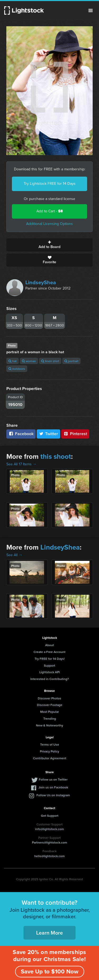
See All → (14, 555)
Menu (91, 10)
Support (49, 665)
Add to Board (49, 245)
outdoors (17, 369)
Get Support (50, 816)
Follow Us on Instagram (53, 795)
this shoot (56, 456)
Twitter (49, 434)
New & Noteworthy (49, 725)
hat (13, 361)
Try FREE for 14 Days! (50, 659)
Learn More (49, 933)
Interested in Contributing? (50, 679)
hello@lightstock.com (49, 856)
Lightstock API (49, 672)
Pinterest (75, 434)
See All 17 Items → (21, 464)
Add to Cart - (50, 211)
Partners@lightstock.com (49, 842)
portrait (71, 361)
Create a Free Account (49, 652)
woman (29, 361)
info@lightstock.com (49, 829)
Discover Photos (49, 698)
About (49, 645)
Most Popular (49, 712)
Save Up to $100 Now (50, 971)
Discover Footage (50, 705)
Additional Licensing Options (49, 224)
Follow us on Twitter (53, 779)
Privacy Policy (49, 751)
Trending (50, 718)
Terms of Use (50, 744)
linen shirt (50, 361)
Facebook (21, 434)
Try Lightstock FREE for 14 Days (50, 184)
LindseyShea (41, 282)
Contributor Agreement (50, 758)
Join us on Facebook (53, 787)
